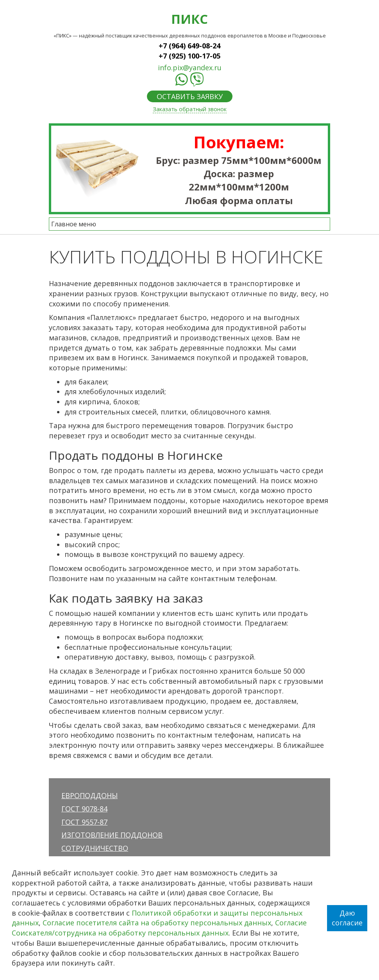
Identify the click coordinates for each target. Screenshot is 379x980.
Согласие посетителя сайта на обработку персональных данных (157, 923)
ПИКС (189, 19)
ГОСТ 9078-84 (84, 809)
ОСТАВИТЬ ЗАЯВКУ (190, 96)
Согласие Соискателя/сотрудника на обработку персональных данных (159, 928)
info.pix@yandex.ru (190, 68)
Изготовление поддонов (112, 835)
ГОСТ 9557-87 (84, 822)
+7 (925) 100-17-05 (189, 56)
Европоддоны (89, 795)
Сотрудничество (95, 848)
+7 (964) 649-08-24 (189, 46)
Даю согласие (347, 918)
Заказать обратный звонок (190, 109)
